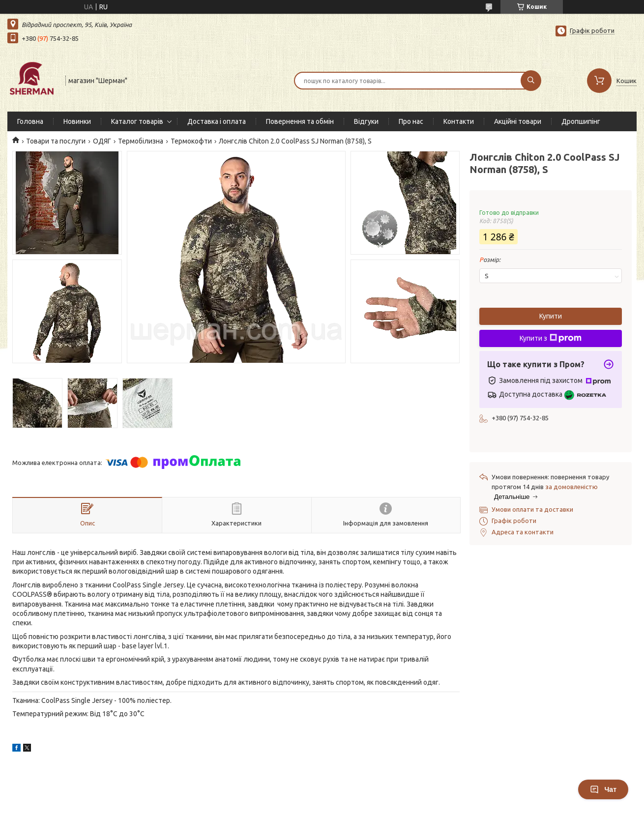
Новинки (77, 121)
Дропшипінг (581, 121)
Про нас (411, 121)
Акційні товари (518, 121)
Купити (551, 316)
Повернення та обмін (300, 121)
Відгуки (366, 121)
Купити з (551, 338)
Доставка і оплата (217, 121)
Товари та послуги (56, 141)
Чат (603, 789)
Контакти (459, 121)
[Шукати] (531, 81)
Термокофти (191, 141)
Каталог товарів (137, 121)
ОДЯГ (102, 141)
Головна (30, 121)
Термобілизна (141, 141)
